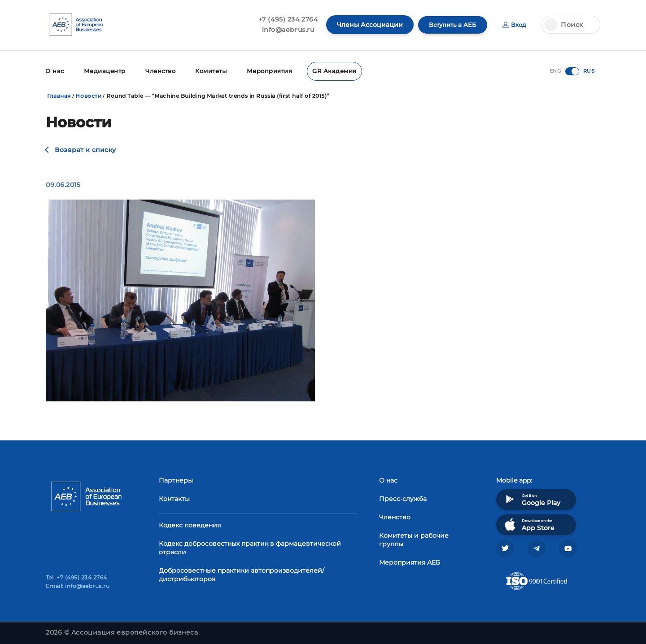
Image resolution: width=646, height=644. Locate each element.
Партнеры (176, 479)
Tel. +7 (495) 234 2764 (76, 577)
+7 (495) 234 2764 (284, 19)
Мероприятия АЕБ (410, 561)
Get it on (532, 498)
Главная (59, 95)
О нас (54, 71)
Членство (157, 71)
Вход (514, 25)
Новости (88, 95)
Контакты (174, 498)
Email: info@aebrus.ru (78, 586)
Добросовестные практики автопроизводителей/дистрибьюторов (242, 574)
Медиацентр (102, 71)
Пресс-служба (403, 498)
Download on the (529, 524)
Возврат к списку (85, 149)
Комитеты (207, 71)
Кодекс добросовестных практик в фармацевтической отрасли (250, 547)
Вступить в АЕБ (450, 25)
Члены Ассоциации (365, 25)
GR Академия (327, 71)
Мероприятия (264, 71)
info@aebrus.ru (284, 30)
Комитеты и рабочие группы (414, 539)
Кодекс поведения (190, 524)
